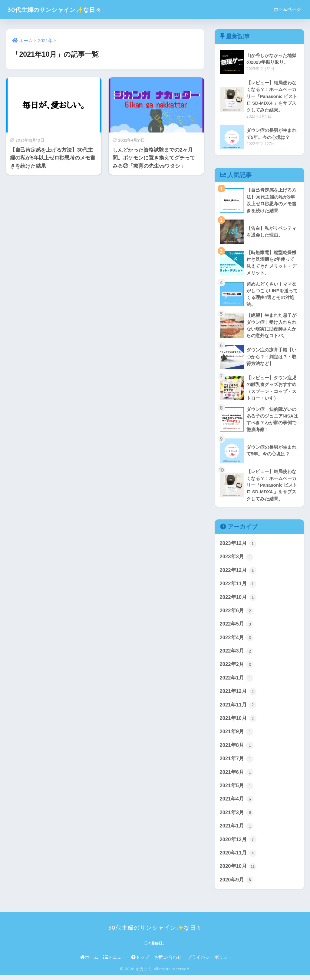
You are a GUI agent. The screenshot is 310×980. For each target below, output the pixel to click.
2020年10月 (238, 871)
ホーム (89, 962)
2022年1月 (237, 682)
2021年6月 (237, 776)
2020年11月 (238, 858)
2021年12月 (238, 695)
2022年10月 (238, 600)
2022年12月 (238, 573)
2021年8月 (237, 749)
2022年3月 (237, 654)
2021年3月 (237, 817)
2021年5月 (237, 790)
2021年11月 (238, 709)
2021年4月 (237, 804)
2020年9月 (237, 885)
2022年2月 (237, 668)
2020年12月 (238, 844)
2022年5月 (237, 627)
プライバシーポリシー (210, 962)
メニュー (115, 962)
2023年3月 (237, 559)
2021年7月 (237, 763)
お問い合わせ (168, 962)
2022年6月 (237, 614)
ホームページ (287, 9)
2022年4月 (237, 641)
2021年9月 (237, 736)
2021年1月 (237, 831)
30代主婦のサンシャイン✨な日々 (65, 9)
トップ (140, 962)
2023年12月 (238, 546)
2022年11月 (238, 587)
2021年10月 (238, 722)
